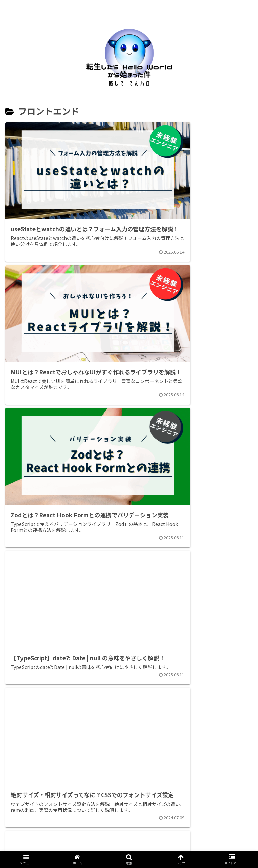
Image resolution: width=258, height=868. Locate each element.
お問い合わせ (115, 848)
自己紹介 (71, 848)
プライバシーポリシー (174, 848)
